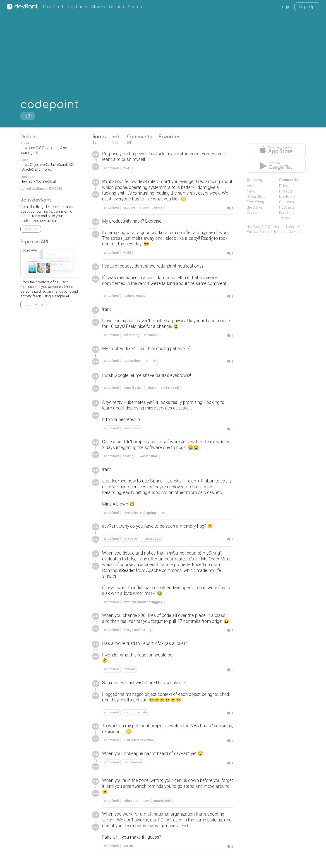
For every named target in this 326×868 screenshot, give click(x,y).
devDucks (255, 207)
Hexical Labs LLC (287, 227)
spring (151, 517)
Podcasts (287, 207)
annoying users (151, 208)
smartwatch (162, 807)
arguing (129, 208)
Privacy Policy (258, 232)
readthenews (133, 769)
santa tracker (133, 390)
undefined (111, 168)
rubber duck (132, 363)
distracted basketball (139, 746)
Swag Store (256, 196)
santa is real (170, 390)
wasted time (149, 459)
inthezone (131, 807)
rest (163, 517)
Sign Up (307, 7)
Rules (283, 186)
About (252, 186)
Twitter (285, 218)
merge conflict (134, 635)
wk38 (127, 254)
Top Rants (77, 7)
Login (285, 7)
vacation (150, 337)
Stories (98, 7)
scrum (128, 853)
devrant (129, 675)
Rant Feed (53, 7)
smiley (151, 363)
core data (140, 718)
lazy (146, 807)
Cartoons (286, 202)
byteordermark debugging (143, 607)
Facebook (287, 213)
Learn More (34, 305)
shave (152, 390)
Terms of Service (287, 232)
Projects (286, 191)
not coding (131, 337)
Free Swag (255, 202)
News (251, 191)
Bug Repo (287, 196)
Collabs (116, 7)
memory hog (151, 542)
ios (126, 718)
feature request (135, 297)
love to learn (133, 517)
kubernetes (132, 431)
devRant (253, 227)
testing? (129, 459)
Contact (253, 213)
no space (130, 542)
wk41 (127, 168)
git (152, 635)
